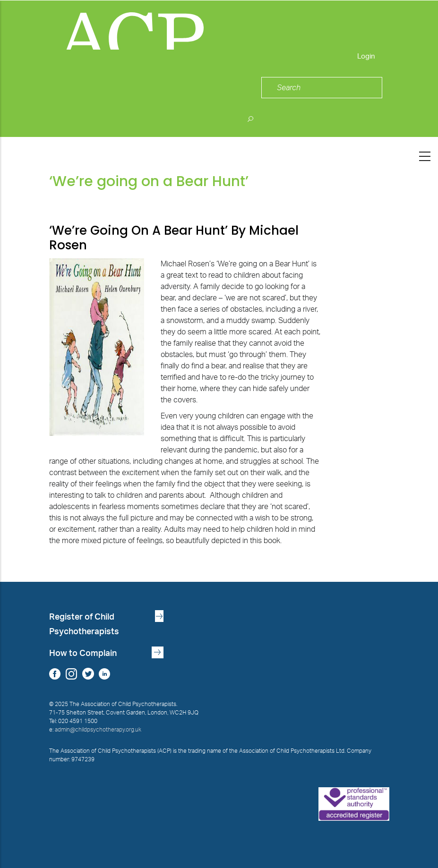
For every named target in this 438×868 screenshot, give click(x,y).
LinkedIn (105, 674)
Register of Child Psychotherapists (84, 624)
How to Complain (83, 653)
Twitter (88, 674)
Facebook (55, 674)
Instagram (72, 674)
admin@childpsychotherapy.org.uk (98, 730)
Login (366, 56)
